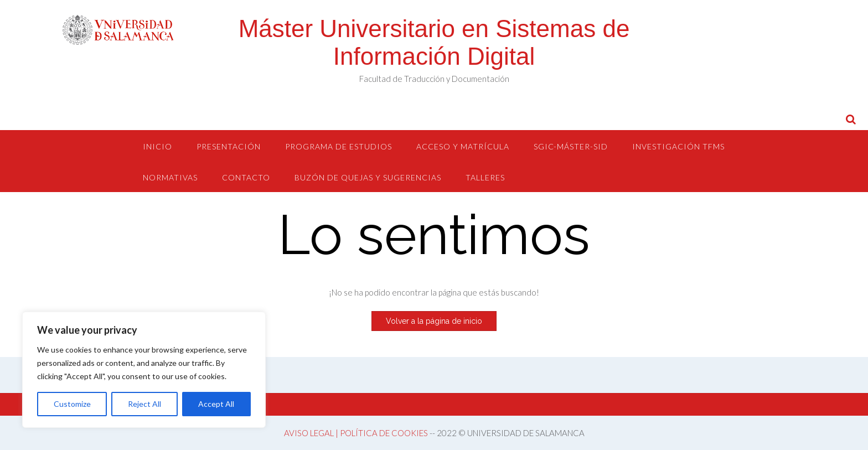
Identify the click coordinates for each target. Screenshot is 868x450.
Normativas (170, 177)
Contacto (246, 177)
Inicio (157, 146)
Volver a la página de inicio (434, 321)
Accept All (216, 404)
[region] (144, 370)
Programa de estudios (339, 146)
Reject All (144, 404)
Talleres (485, 177)
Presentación (229, 146)
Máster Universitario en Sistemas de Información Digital (434, 42)
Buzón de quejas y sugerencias (368, 177)
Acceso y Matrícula (463, 146)
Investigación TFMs (678, 146)
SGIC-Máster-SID (571, 146)
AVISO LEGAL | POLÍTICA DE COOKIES (356, 433)
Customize (72, 404)
